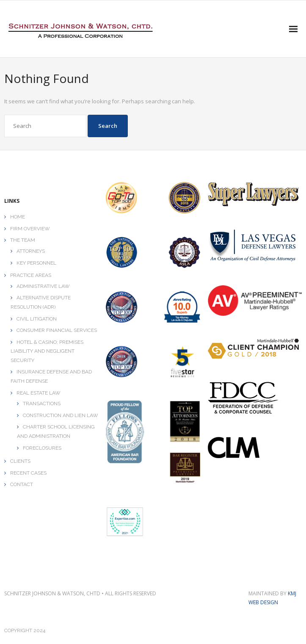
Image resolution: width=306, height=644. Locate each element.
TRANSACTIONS (42, 404)
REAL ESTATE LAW (39, 393)
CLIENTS (20, 461)
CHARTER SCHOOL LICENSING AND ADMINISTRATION (56, 431)
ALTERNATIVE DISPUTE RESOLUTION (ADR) (41, 302)
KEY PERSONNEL (36, 263)
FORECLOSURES (42, 448)
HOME (18, 217)
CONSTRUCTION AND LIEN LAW (61, 415)
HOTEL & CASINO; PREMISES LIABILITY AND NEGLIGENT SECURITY (47, 351)
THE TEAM (23, 240)
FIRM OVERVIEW (30, 229)
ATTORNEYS (31, 251)
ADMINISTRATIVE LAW (43, 286)
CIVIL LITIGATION (37, 319)
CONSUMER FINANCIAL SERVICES (57, 330)
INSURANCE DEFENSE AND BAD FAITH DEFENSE (51, 376)
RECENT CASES (28, 473)
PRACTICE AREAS (31, 275)
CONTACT (22, 484)
